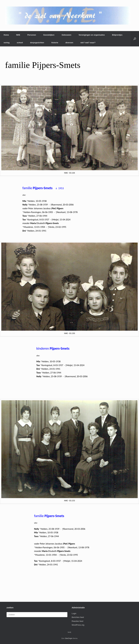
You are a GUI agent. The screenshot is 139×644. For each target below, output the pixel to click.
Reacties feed (78, 621)
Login (74, 613)
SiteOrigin (69, 638)
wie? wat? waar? (88, 43)
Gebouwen (66, 35)
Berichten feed (78, 617)
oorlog (7, 43)
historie (55, 43)
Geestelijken (49, 35)
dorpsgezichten (37, 43)
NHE (18, 35)
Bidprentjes (117, 35)
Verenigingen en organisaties (92, 35)
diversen (69, 43)
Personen (32, 35)
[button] (135, 39)
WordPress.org (78, 625)
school (20, 43)
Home (6, 35)
